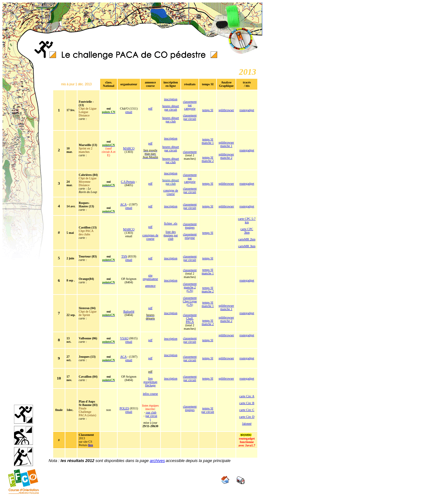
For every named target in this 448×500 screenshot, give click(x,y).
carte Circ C (247, 410)
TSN (124, 256)
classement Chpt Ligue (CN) (190, 301)
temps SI (208, 110)
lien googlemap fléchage (150, 382)
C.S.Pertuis (128, 182)
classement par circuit (190, 117)
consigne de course (171, 192)
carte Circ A (247, 396)
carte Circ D (247, 417)
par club (151, 412)
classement (190, 152)
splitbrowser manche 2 (226, 156)
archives (157, 461)
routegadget (247, 110)
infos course (150, 394)
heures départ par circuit (171, 108)
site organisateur (150, 277)
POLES (124, 408)
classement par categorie (190, 105)
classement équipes (190, 226)
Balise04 (129, 311)
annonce (150, 286)
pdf (150, 108)
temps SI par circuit (208, 410)
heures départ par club (171, 120)
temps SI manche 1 (208, 141)
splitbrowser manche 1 (226, 144)
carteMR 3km (247, 246)
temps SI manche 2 (208, 159)
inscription (171, 99)
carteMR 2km (247, 239)
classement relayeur (190, 236)
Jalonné (247, 424)
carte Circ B (247, 403)
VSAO (124, 338)
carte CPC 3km (247, 231)
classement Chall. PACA (190, 318)
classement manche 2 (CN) (190, 287)
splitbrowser (226, 110)
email (129, 112)
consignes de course (150, 237)
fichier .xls (171, 223)
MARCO (129, 148)
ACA (123, 204)
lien (91, 445)
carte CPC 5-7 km (247, 220)
